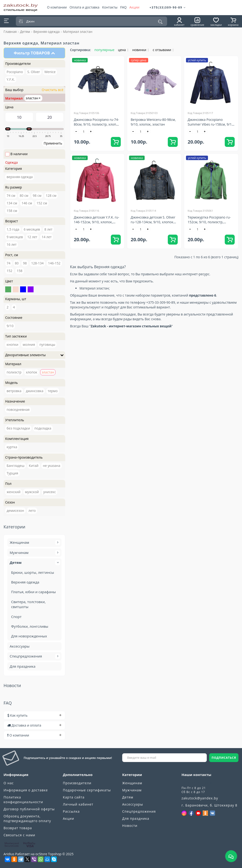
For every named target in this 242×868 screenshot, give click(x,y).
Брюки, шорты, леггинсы (32, 572)
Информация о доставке (26, 790)
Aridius (9, 854)
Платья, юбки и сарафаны (33, 592)
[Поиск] (160, 22)
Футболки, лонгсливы (30, 626)
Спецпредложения (34, 656)
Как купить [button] (34, 715)
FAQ (123, 7)
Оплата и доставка (84, 7)
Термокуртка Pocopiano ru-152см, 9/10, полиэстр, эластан (209, 222)
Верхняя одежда (46, 32)
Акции (134, 7)
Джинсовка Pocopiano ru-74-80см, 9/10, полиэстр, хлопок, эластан (97, 124)
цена (123, 50)
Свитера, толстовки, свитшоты (28, 604)
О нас (9, 783)
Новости (130, 826)
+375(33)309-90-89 (168, 7)
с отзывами (163, 50)
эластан (33, 98)
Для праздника (23, 666)
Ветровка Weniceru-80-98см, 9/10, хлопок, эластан (153, 122)
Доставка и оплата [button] (34, 725)
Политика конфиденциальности (23, 800)
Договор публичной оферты (29, 809)
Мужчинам (34, 553)
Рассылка (71, 811)
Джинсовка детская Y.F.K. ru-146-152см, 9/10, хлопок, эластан (96, 222)
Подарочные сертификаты (87, 790)
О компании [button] (34, 735)
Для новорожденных (29, 636)
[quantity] (84, 132)
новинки (141, 50)
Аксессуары (20, 646)
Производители (77, 783)
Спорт (16, 617)
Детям (25, 32)
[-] (76, 132)
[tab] (34, 715)
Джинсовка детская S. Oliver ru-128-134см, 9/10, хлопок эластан (153, 222)
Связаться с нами (19, 835)
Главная (10, 32)
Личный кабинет (78, 804)
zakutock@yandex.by (200, 798)
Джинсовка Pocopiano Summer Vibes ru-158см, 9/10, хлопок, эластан (211, 124)
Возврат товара (18, 828)
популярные (105, 50)
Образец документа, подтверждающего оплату (27, 818)
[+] (91, 132)
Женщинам (34, 543)
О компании (57, 7)
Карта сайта (74, 797)
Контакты (110, 7)
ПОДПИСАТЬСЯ (224, 758)
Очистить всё (52, 90)
